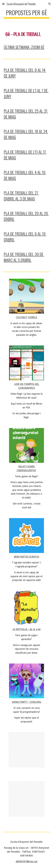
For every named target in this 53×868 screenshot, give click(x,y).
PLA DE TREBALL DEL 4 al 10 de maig (25, 175)
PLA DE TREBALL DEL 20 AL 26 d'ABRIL (26, 216)
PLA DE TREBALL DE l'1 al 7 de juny (26, 93)
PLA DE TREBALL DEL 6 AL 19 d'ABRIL (25, 237)
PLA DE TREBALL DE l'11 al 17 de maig (25, 155)
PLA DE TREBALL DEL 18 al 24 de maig (26, 134)
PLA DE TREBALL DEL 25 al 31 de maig (26, 114)
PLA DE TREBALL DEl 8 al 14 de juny (25, 73)
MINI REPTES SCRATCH (27, 557)
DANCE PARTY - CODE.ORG (27, 702)
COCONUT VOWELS (27, 317)
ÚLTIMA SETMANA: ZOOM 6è (24, 47)
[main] (27, 14)
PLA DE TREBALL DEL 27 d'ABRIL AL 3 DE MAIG (21, 196)
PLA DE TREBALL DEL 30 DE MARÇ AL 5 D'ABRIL (24, 257)
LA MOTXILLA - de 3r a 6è (27, 629)
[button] (3, 4)
